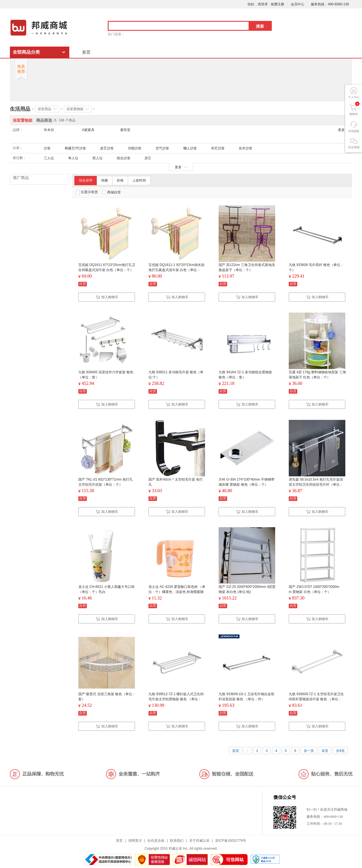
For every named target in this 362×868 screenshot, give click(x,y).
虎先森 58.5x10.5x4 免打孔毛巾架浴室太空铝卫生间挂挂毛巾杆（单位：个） (316, 485)
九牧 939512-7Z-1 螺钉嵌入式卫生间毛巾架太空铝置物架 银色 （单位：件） (176, 699)
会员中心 (298, 4)
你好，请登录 (258, 4)
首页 (86, 52)
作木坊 (49, 130)
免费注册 (277, 4)
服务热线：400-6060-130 (330, 4)
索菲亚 (125, 130)
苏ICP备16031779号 (231, 841)
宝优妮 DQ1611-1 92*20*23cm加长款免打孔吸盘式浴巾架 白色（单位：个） (177, 270)
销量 (105, 180)
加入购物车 (107, 297)
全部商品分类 (26, 52)
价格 (120, 180)
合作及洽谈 (156, 841)
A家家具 (88, 130)
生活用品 (20, 109)
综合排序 (86, 180)
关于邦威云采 (199, 841)
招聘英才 (135, 841)
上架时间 (139, 180)
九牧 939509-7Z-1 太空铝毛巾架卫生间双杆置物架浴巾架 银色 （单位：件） (316, 699)
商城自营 (111, 192)
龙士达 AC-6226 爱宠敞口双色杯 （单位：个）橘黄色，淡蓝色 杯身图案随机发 (177, 592)
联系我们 (177, 841)
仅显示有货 (87, 192)
